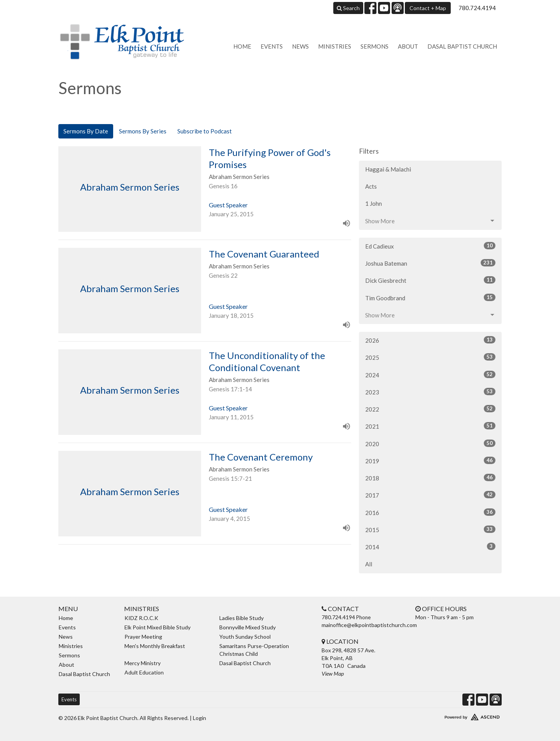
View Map (333, 674)
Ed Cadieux (430, 246)
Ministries (335, 46)
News (300, 46)
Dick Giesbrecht (430, 280)
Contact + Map (428, 8)
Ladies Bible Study (241, 618)
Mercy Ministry (143, 663)
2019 (430, 461)
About (408, 46)
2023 (430, 392)
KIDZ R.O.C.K (141, 618)
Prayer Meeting (143, 637)
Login (199, 718)
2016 (430, 512)
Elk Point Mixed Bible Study (157, 627)
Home (242, 46)
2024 (430, 375)
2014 (430, 547)
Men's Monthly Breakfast (155, 646)
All (369, 564)
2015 (430, 529)
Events (272, 46)
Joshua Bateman (430, 263)
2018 (430, 478)
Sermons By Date (86, 131)
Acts (371, 186)
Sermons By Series (143, 131)
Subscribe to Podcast (205, 131)
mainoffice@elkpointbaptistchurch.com (369, 625)
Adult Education (144, 672)
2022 (430, 409)
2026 (430, 340)
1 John (374, 203)
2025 (430, 357)
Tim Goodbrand (430, 298)
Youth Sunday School (245, 637)
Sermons (374, 46)
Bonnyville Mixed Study (248, 627)
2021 (430, 426)
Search (348, 8)
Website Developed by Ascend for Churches (449, 715)
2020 (430, 443)
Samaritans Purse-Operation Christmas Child (254, 650)
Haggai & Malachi (388, 169)
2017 (430, 495)
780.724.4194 (477, 8)
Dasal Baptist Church (462, 46)
